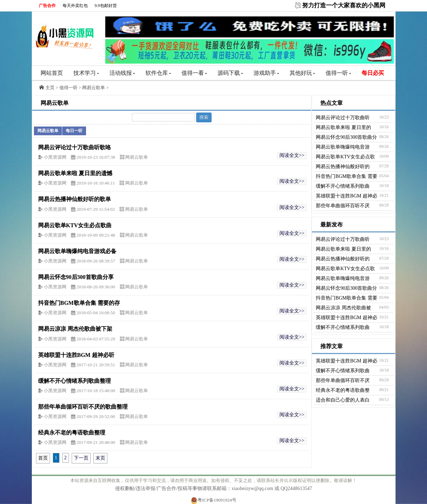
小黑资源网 (56, 157)
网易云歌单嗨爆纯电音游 (343, 147)
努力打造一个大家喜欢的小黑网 (344, 5)
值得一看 (194, 73)
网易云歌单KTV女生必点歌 (345, 157)
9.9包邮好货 (106, 6)
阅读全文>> (292, 155)
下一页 (81, 458)
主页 (50, 88)
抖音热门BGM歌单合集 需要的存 (79, 303)
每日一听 (74, 131)
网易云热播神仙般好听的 (343, 167)
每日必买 (373, 73)
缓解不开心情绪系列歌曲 (343, 186)
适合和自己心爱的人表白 (343, 400)
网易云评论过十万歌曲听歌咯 (74, 147)
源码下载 (230, 73)
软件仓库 (158, 73)
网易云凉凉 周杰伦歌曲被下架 (75, 329)
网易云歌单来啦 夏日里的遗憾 (75, 173)
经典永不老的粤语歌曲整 (343, 390)
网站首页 (52, 73)
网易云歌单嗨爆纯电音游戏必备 (77, 251)
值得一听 (338, 73)
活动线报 (122, 73)
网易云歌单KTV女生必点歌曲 (75, 225)
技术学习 (86, 73)
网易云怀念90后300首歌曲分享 (76, 277)
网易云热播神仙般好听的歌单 (74, 199)
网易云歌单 (94, 88)
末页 (100, 458)
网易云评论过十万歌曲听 (343, 118)
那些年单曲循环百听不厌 (343, 206)
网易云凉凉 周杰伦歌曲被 (343, 308)
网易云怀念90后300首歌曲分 (346, 137)
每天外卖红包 (75, 6)
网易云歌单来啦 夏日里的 (343, 127)
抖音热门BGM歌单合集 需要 (346, 176)
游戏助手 (266, 73)
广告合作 (47, 6)
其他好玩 (302, 73)
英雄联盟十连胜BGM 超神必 (346, 196)
